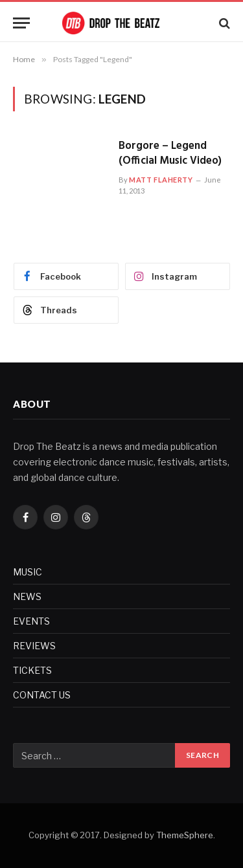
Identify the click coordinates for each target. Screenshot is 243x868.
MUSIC (28, 572)
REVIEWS (34, 646)
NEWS (27, 596)
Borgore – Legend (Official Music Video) (170, 153)
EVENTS (31, 621)
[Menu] (21, 23)
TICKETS (32, 670)
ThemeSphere (185, 835)
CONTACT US (42, 695)
